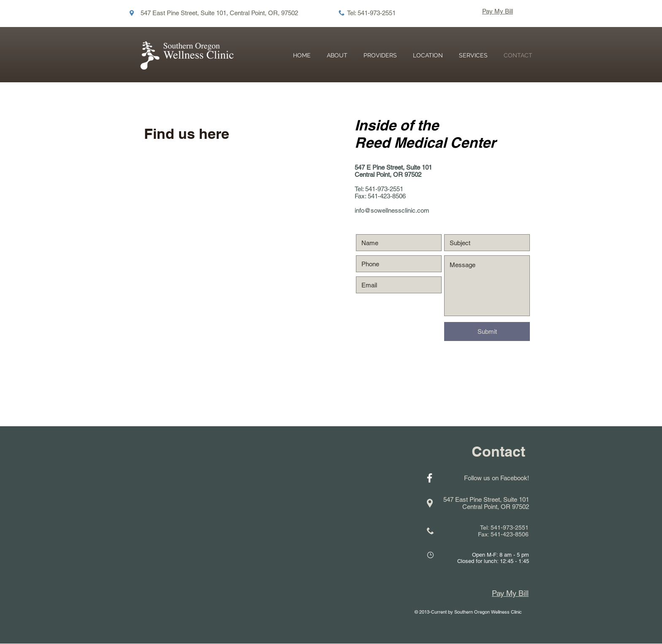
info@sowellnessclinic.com (392, 210)
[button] (473, 55)
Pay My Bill (498, 11)
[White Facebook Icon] (430, 478)
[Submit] (487, 331)
